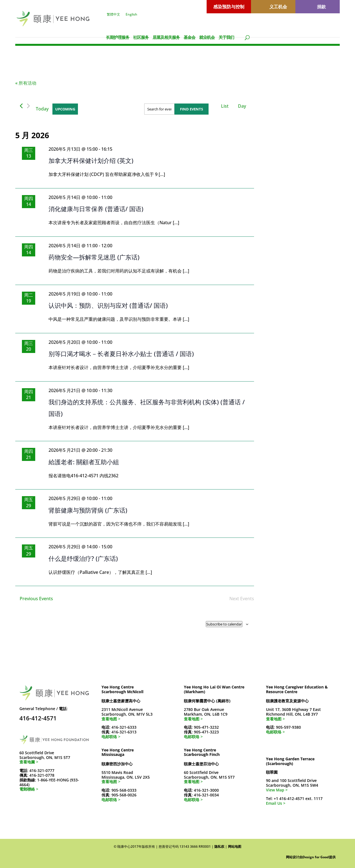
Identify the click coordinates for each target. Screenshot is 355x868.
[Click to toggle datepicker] (65, 109)
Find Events (192, 109)
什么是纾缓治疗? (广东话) (83, 558)
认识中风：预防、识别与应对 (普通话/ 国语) (108, 305)
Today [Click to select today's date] (42, 109)
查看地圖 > (29, 762)
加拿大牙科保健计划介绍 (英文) (91, 160)
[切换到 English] (326, 28)
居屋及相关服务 (166, 37)
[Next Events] (28, 106)
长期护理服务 (118, 37)
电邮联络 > (111, 737)
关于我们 (226, 37)
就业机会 (207, 37)
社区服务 (141, 37)
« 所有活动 (26, 83)
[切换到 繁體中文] (308, 28)
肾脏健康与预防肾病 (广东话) (88, 510)
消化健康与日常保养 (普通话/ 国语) (96, 209)
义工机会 (278, 7)
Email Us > (276, 803)
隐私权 (219, 846)
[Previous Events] (21, 106)
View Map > (277, 790)
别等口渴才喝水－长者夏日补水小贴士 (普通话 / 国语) (121, 354)
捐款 (321, 7)
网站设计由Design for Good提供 (311, 857)
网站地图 (235, 846)
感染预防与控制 (229, 7)
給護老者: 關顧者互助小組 (84, 462)
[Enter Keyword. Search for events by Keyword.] (159, 109)
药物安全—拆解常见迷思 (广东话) (94, 257)
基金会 (189, 37)
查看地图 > (111, 719)
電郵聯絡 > (29, 789)
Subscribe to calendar (224, 624)
